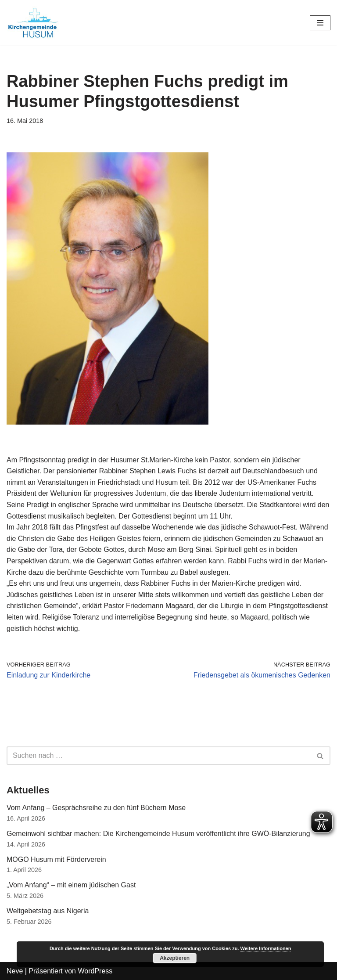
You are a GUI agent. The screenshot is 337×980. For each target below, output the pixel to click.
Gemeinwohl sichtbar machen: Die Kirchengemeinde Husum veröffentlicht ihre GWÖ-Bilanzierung (158, 834)
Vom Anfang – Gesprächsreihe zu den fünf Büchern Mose (96, 808)
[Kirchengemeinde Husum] (33, 23)
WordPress (95, 971)
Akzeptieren (175, 958)
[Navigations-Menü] (320, 23)
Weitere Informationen (266, 948)
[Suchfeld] (159, 756)
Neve (15, 971)
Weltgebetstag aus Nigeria (48, 911)
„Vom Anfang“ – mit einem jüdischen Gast (71, 885)
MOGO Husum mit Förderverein (56, 859)
